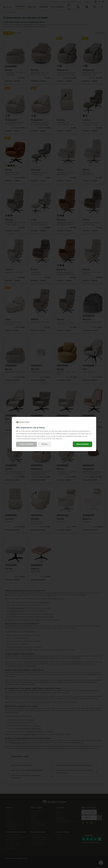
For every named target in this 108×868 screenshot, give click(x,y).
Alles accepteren (82, 444)
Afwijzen (44, 444)
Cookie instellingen (26, 444)
